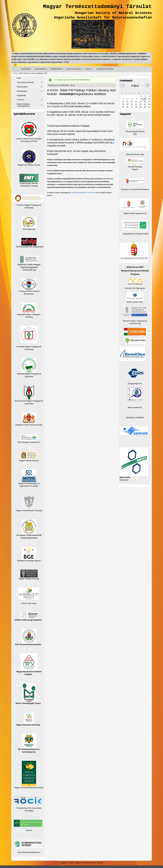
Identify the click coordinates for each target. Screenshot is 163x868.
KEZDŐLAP (26, 69)
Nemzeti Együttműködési (135, 131)
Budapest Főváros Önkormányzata (29, 425)
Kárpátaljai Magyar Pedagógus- (29, 315)
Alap (135, 134)
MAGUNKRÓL (41, 69)
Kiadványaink (22, 91)
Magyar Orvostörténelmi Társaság (29, 511)
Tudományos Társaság (29, 186)
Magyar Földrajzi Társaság (29, 575)
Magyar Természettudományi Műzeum (29, 775)
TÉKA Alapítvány (29, 223)
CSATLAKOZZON (74, 69)
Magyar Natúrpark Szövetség (28, 719)
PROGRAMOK (57, 69)
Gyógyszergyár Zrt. (135, 384)
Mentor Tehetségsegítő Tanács (28, 694)
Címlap (15, 73)
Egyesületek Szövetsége (29, 486)
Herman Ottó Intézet (29, 603)
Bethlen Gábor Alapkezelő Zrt (135, 213)
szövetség (29, 317)
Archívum (20, 100)
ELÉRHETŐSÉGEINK (105, 69)
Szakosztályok (22, 87)
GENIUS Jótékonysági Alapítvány (28, 617)
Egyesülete (29, 404)
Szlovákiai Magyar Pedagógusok (29, 347)
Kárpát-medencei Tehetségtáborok (23, 105)
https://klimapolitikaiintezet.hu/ (29, 852)
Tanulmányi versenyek (25, 82)
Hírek (19, 78)
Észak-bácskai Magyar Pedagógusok (29, 394)
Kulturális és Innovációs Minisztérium (135, 189)
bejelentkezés (108, 179)
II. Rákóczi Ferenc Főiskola (29, 291)
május (135, 86)
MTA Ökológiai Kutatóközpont (29, 442)
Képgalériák (21, 95)
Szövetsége (29, 349)
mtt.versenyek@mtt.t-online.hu (83, 193)
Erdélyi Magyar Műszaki (29, 179)
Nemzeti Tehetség (135, 167)
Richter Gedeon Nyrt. (135, 297)
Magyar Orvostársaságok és (29, 483)
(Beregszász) (29, 294)
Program (135, 169)
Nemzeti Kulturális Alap (135, 154)
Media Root (124, 480)
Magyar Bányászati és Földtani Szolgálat (29, 664)
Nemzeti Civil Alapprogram (135, 288)
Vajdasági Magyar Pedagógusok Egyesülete (29, 368)
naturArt (29, 830)
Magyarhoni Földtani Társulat (29, 158)
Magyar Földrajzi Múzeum (29, 461)
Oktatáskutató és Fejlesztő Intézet (136, 234)
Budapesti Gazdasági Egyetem (29, 561)
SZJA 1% (89, 69)
